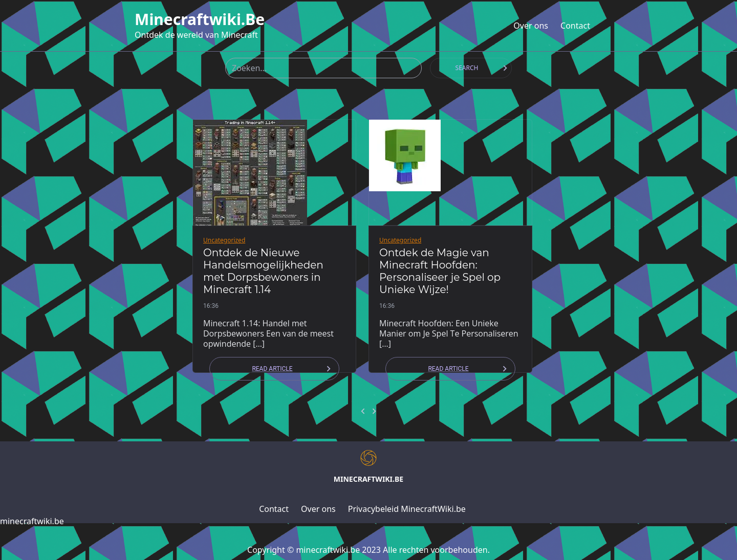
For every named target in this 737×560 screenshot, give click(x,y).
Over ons (531, 26)
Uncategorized (224, 240)
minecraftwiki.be (200, 19)
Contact (575, 26)
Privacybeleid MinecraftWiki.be (407, 509)
